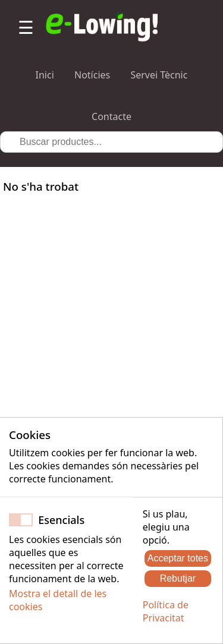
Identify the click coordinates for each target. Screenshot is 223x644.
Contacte (111, 116)
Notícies (92, 75)
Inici (45, 75)
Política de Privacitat (166, 611)
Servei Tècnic (159, 75)
